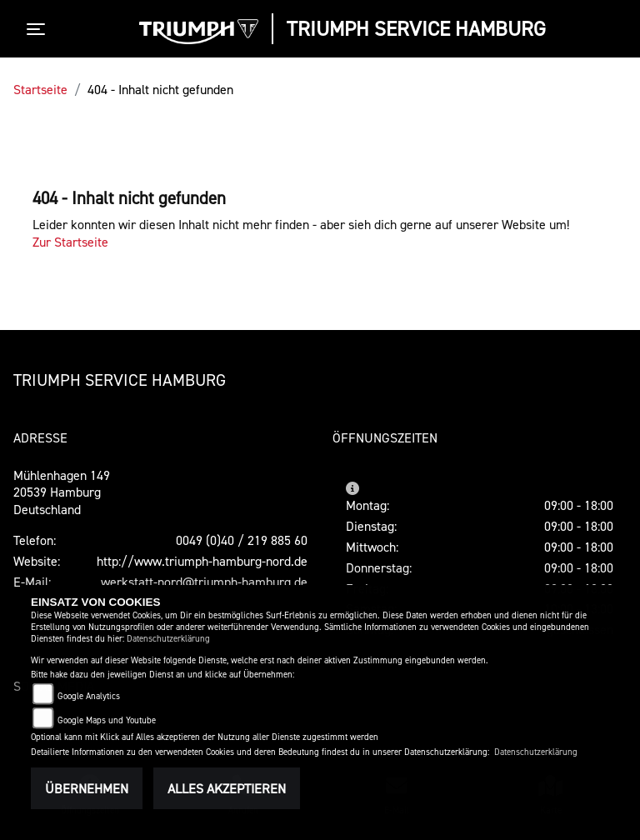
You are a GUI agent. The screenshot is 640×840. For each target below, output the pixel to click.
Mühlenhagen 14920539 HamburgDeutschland (62, 492)
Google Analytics (89, 696)
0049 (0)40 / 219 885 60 (242, 540)
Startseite (40, 89)
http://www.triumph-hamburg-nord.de (202, 561)
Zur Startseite (70, 242)
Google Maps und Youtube (107, 720)
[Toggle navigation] (39, 29)
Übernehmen (87, 788)
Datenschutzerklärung (168, 639)
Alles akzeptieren (227, 788)
